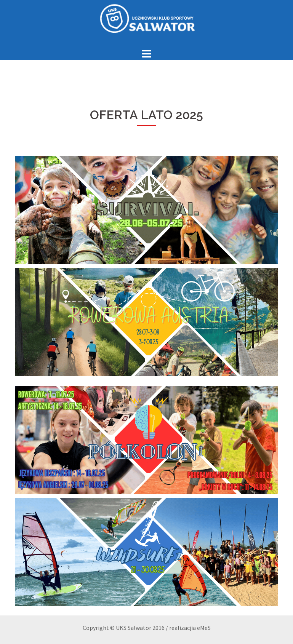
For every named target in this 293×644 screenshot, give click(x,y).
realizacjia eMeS (190, 628)
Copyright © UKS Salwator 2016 (124, 628)
